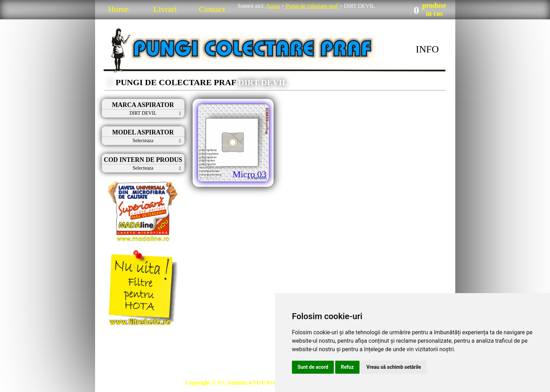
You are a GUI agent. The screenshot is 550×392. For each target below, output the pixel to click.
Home (118, 9)
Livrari (165, 9)
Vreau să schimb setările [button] (394, 367)
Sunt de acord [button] (313, 367)
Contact (212, 9)
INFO (427, 49)
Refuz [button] (347, 367)
